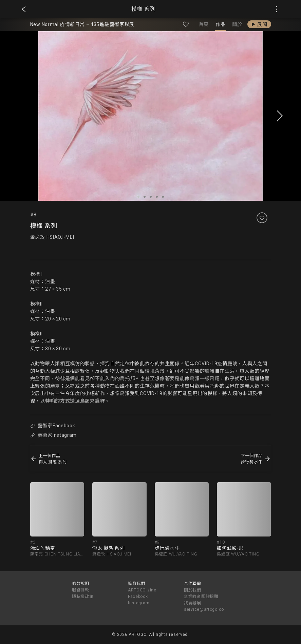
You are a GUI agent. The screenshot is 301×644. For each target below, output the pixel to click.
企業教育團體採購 (201, 597)
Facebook (138, 597)
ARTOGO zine (142, 590)
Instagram (139, 603)
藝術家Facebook (53, 426)
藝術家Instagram (53, 435)
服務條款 (81, 590)
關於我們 (193, 590)
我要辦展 (193, 603)
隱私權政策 (83, 597)
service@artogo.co (204, 609)
